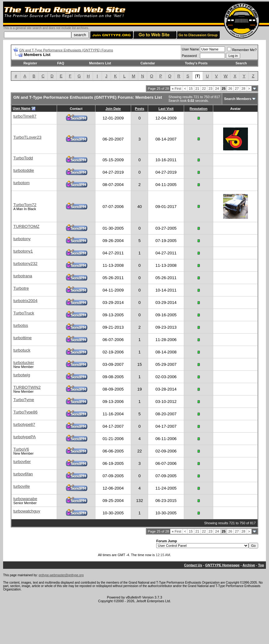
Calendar (148, 63)
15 (191, 89)
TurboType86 (25, 412)
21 (197, 89)
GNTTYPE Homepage (222, 565)
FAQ (61, 63)
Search (241, 63)
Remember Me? (242, 50)
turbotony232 (25, 264)
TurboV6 (21, 449)
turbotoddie (24, 170)
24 (217, 89)
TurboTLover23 (27, 137)
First (176, 89)
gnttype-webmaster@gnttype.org (61, 575)
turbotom (22, 183)
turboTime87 (25, 116)
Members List (100, 63)
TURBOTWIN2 (27, 387)
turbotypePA (24, 437)
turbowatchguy (27, 511)
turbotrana (23, 276)
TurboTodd (23, 158)
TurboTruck (24, 313)
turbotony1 (23, 251)
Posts (139, 109)
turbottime (22, 338)
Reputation (198, 109)
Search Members (238, 99)
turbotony (22, 239)
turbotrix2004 (25, 301)
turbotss (21, 325)
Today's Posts (196, 63)
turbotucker (24, 363)
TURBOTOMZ (26, 226)
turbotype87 (24, 424)
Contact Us (193, 565)
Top (261, 565)
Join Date (113, 109)
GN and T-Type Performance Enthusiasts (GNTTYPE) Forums (66, 50)
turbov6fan (23, 474)
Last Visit (166, 109)
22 (204, 89)
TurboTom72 (25, 205)
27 (237, 89)
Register (30, 63)
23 (210, 89)
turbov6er (22, 462)
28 (243, 89)
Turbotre (21, 288)
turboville (22, 486)
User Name (191, 49)
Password (189, 56)
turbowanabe (25, 499)
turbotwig (22, 375)
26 (230, 89)
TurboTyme (24, 400)
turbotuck (22, 350)
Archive (249, 565)
